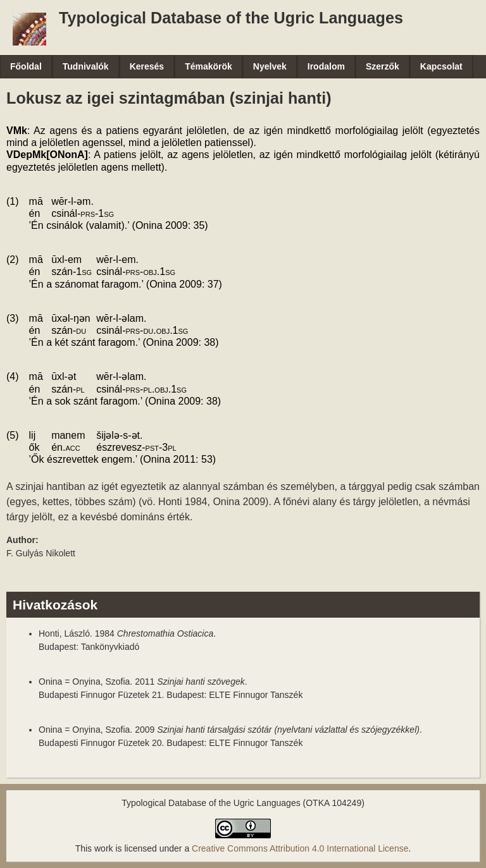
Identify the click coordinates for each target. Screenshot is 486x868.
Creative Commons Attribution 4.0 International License (300, 848)
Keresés (147, 66)
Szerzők (383, 66)
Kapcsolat (441, 66)
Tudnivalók (86, 66)
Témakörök (209, 66)
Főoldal (26, 66)
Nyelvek (270, 66)
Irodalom (326, 66)
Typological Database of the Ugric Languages (231, 18)
